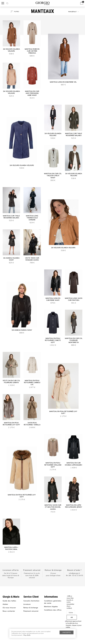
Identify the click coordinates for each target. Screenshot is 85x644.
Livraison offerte (11, 570)
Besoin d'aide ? (74, 570)
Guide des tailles (9, 601)
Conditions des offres (53, 610)
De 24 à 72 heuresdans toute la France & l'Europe (11, 575)
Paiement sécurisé (32, 570)
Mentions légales (51, 607)
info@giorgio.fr (74, 573)
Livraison (27, 604)
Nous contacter (9, 611)
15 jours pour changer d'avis (53, 574)
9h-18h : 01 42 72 (74, 575)
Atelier (5, 604)
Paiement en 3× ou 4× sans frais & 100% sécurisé (32, 575)
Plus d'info (27, 635)
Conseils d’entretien (31, 601)
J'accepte (67, 632)
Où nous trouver (9, 608)
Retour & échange (53, 570)
